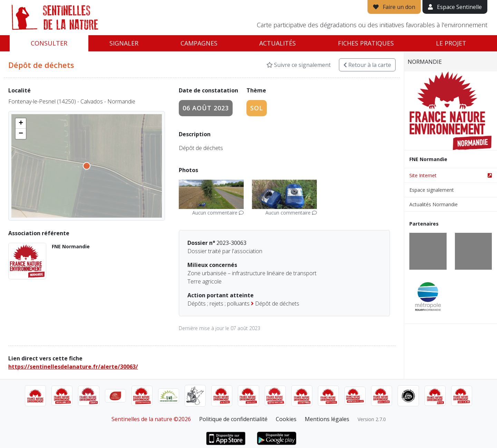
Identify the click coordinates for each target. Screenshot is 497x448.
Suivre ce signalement (299, 65)
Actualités (277, 43)
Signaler (124, 43)
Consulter (49, 43)
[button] (21, 123)
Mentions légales (327, 419)
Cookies (286, 419)
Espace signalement (432, 190)
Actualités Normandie (433, 204)
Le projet (451, 43)
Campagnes (199, 43)
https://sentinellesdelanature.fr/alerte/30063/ (73, 367)
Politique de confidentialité (233, 419)
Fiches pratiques (366, 43)
